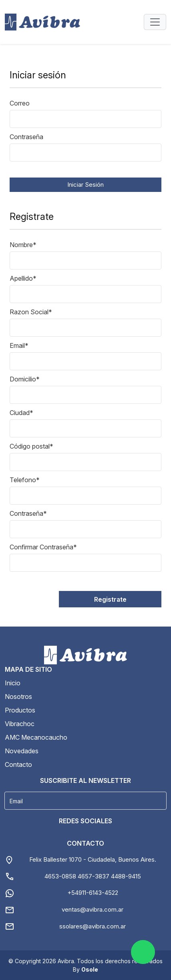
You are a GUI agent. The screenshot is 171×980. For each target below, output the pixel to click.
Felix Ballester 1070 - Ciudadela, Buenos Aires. (93, 859)
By (85, 969)
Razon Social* (31, 312)
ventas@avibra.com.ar (93, 909)
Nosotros (18, 697)
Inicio (13, 683)
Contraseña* (28, 513)
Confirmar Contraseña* (43, 547)
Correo (20, 103)
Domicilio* (25, 379)
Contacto (18, 764)
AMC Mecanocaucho (36, 737)
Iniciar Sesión (85, 185)
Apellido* (23, 278)
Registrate (110, 599)
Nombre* (23, 245)
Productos (20, 710)
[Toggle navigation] (155, 22)
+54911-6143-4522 (93, 893)
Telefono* (25, 480)
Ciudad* (21, 413)
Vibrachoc (20, 724)
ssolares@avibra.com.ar (93, 926)
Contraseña (26, 137)
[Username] (85, 801)
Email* (19, 345)
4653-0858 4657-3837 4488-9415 (93, 876)
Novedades (22, 751)
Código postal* (31, 446)
